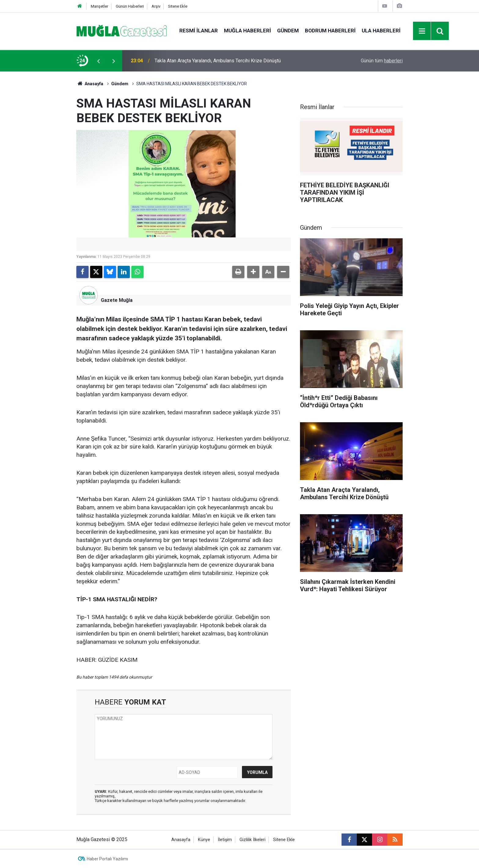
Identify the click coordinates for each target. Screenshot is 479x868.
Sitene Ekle (178, 6)
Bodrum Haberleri (330, 31)
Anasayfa (90, 84)
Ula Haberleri (381, 31)
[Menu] (422, 31)
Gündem (288, 31)
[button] (253, 272)
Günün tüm (382, 61)
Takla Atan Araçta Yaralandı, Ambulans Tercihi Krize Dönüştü (218, 61)
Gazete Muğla (117, 300)
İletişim (225, 840)
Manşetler (99, 6)
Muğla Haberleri (247, 31)
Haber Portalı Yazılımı (107, 859)
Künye (204, 840)
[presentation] (98, 61)
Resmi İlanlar (199, 31)
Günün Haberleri (130, 6)
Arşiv (156, 6)
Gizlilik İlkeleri (252, 840)
